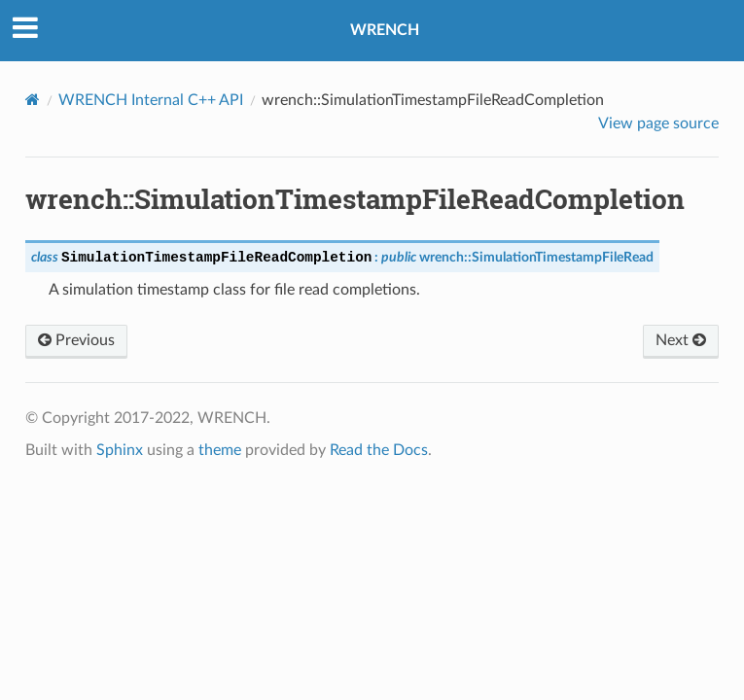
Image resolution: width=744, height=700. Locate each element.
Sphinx (120, 450)
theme (220, 450)
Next (681, 340)
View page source (658, 123)
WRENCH (385, 30)
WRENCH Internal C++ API (151, 100)
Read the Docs (379, 450)
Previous (76, 340)
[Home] (33, 100)
